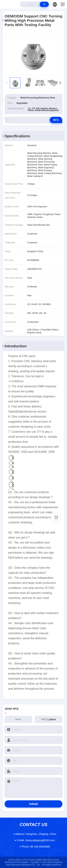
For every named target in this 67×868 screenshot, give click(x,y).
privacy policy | (15, 860)
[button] (60, 83)
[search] (44, 4)
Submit (34, 804)
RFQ (56, 120)
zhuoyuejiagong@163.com (36, 840)
